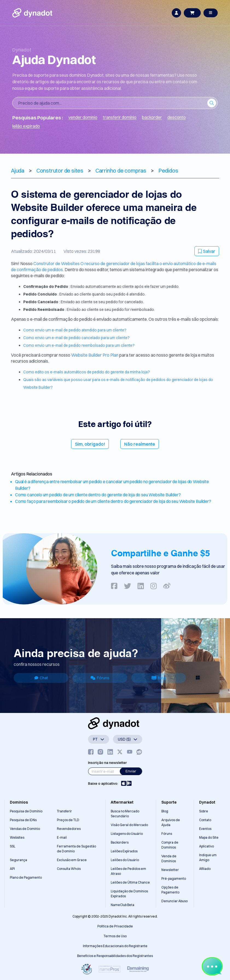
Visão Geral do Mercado (129, 825)
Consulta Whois (69, 869)
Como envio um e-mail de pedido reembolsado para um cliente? (79, 345)
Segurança (18, 860)
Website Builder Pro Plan (95, 355)
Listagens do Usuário (127, 834)
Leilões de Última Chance (130, 882)
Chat (41, 678)
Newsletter (170, 870)
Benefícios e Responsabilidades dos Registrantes (115, 956)
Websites (17, 837)
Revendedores (69, 829)
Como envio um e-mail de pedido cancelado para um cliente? (76, 338)
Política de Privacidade (115, 926)
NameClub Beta (123, 905)
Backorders (120, 842)
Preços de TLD (68, 820)
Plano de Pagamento (26, 877)
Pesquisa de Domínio (26, 811)
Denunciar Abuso (174, 901)
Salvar (207, 251)
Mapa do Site (209, 837)
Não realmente (140, 444)
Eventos (205, 829)
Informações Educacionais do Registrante (115, 946)
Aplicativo (206, 846)
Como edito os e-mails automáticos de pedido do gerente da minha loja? (87, 372)
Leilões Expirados (124, 851)
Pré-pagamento (174, 879)
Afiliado (205, 869)
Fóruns (100, 678)
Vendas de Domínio (25, 829)
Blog (159, 678)
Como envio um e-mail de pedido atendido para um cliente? (75, 330)
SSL (13, 846)
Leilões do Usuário (125, 860)
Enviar (131, 771)
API (12, 869)
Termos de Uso (115, 936)
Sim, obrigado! (90, 444)
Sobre (204, 811)
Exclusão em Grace (72, 860)
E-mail (62, 837)
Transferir (64, 811)
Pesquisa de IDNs (23, 820)
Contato (205, 820)
